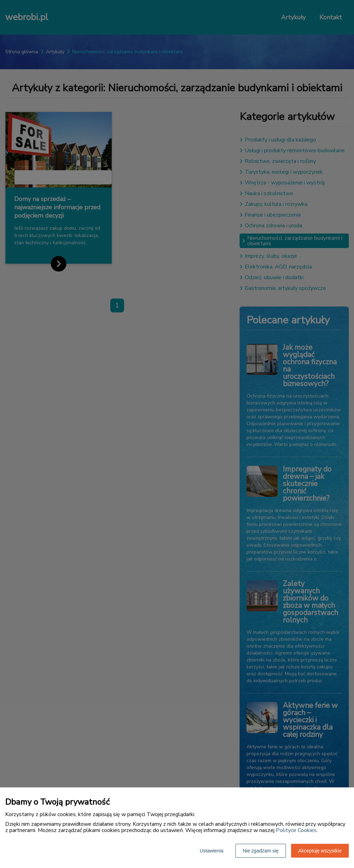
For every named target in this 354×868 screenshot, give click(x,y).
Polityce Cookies (296, 830)
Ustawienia (212, 851)
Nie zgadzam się (261, 851)
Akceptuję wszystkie (320, 851)
